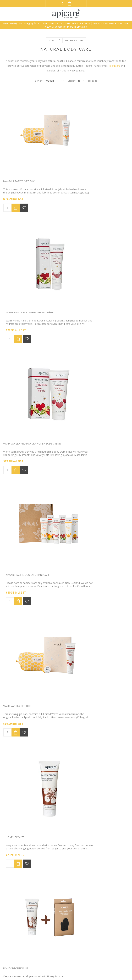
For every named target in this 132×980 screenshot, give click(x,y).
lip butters (114, 66)
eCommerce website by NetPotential (57, 971)
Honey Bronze (76, 366)
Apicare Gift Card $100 (81, 576)
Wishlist (63, 3)
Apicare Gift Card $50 (81, 681)
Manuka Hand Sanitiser (82, 786)
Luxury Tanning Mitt (80, 471)
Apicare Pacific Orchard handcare (89, 261)
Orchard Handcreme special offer (26, 576)
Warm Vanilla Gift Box (17, 366)
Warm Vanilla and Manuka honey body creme (32, 261)
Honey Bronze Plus (16, 471)
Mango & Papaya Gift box (19, 155)
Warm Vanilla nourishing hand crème (91, 155)
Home (51, 40)
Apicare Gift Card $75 (17, 786)
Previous (58, 839)
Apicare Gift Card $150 (17, 681)
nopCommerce (27, 971)
